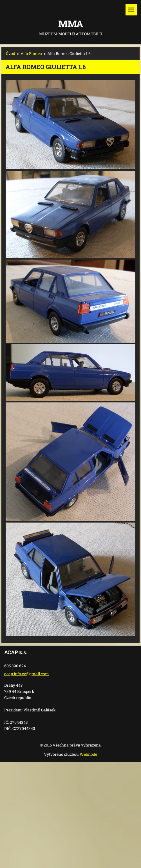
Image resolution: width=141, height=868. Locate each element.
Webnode (88, 754)
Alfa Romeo (31, 53)
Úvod (10, 53)
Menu (131, 10)
